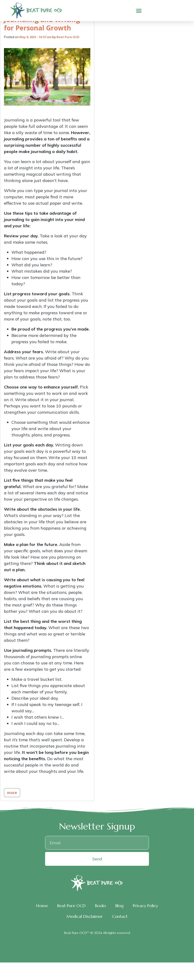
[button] (139, 11)
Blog (119, 906)
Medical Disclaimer (85, 916)
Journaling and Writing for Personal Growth (42, 23)
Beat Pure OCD (68, 37)
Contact (120, 916)
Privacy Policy (145, 906)
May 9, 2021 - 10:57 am (35, 37)
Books (101, 906)
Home (42, 906)
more (12, 793)
